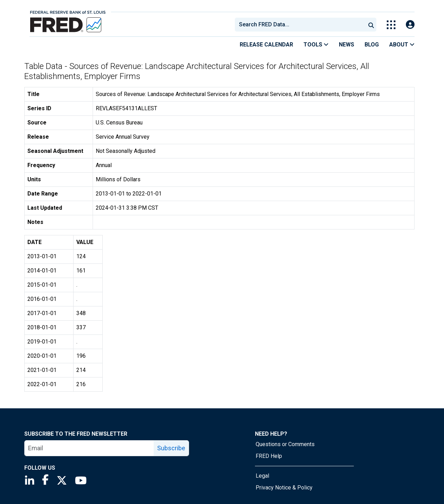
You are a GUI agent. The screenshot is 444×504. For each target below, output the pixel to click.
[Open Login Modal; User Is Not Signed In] (410, 25)
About (402, 45)
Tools (316, 45)
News (347, 45)
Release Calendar (266, 45)
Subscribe (171, 448)
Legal (262, 476)
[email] (89, 448)
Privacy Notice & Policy (284, 488)
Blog (372, 45)
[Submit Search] (371, 25)
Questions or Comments (285, 444)
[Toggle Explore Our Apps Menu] (391, 25)
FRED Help (269, 456)
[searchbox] (301, 25)
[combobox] (300, 25)
